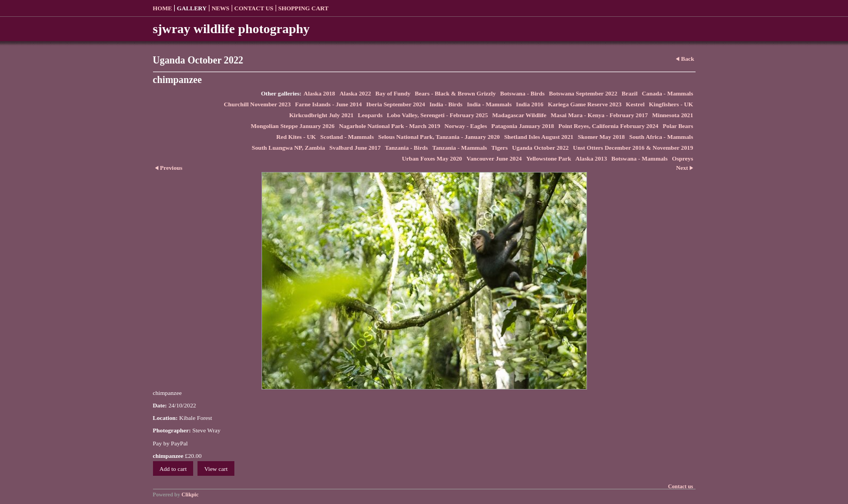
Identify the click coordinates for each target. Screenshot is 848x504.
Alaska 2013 (591, 158)
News (221, 8)
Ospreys (683, 158)
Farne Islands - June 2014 (329, 104)
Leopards (370, 115)
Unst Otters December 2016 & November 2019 (633, 148)
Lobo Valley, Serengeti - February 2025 (437, 115)
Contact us (254, 8)
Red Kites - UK (296, 137)
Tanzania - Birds (407, 148)
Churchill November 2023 (257, 104)
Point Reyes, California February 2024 (608, 126)
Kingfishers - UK (671, 104)
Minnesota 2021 (673, 115)
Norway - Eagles (466, 126)
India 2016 (530, 104)
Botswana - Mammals (640, 158)
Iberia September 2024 (396, 104)
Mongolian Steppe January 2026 (292, 126)
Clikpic (190, 495)
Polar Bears (678, 126)
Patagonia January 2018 (523, 126)
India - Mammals (489, 104)
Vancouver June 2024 (494, 158)
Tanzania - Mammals (460, 148)
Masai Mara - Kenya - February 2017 (599, 115)
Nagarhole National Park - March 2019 (390, 126)
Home (162, 8)
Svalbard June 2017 (355, 148)
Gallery (192, 8)
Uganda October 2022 (540, 148)
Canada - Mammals (667, 93)
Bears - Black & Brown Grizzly (455, 93)
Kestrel (635, 104)
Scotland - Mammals (347, 137)
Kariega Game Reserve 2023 (585, 104)
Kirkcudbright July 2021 (321, 115)
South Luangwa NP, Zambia (288, 148)
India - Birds (446, 104)
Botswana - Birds (522, 93)
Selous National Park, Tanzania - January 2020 (439, 137)
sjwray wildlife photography (231, 29)
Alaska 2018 (320, 93)
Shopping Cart (304, 8)
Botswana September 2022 (583, 93)
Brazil (630, 93)
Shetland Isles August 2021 (539, 137)
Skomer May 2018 (601, 137)
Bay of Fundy (393, 93)
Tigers (500, 148)
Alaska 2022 (355, 93)
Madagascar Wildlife (519, 115)
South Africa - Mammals (661, 137)
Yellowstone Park (549, 158)
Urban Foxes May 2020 (432, 158)
